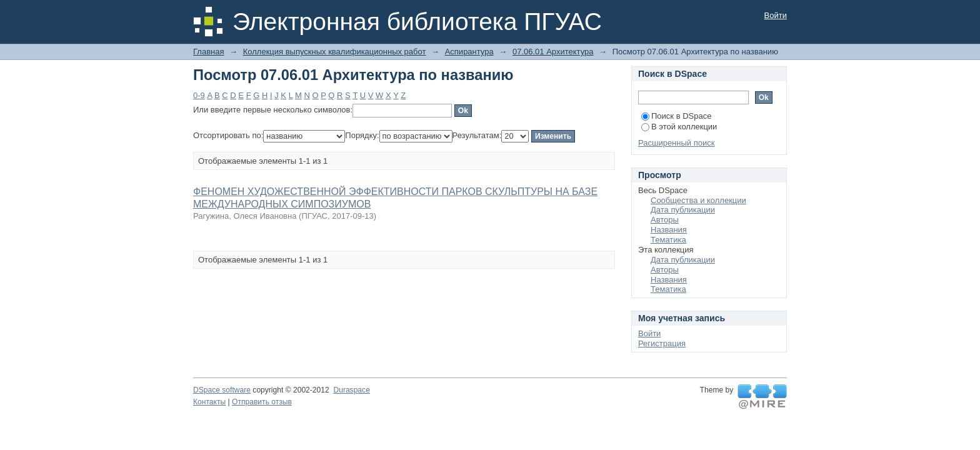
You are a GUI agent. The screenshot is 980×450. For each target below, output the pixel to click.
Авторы (665, 220)
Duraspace (351, 390)
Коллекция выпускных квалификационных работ (335, 52)
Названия (669, 230)
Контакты (209, 402)
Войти (776, 15)
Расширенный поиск (676, 143)
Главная (208, 52)
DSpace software (222, 390)
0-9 (199, 95)
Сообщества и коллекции (698, 200)
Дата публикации (683, 210)
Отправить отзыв (262, 402)
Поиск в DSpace (676, 116)
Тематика (668, 240)
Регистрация (662, 343)
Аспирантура (469, 52)
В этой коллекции (679, 127)
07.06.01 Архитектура (553, 52)
